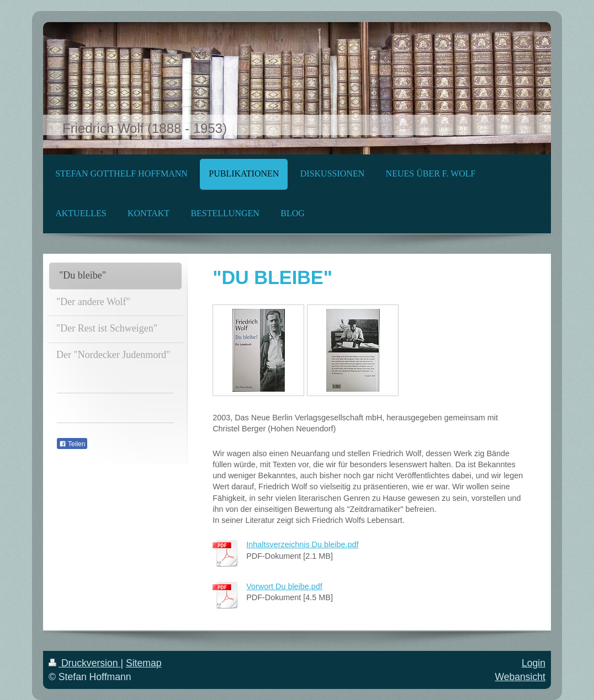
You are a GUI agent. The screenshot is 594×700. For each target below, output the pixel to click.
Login (534, 663)
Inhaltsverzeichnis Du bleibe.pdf (302, 544)
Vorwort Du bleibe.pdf (284, 586)
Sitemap (144, 663)
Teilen (72, 444)
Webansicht (520, 677)
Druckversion (84, 663)
